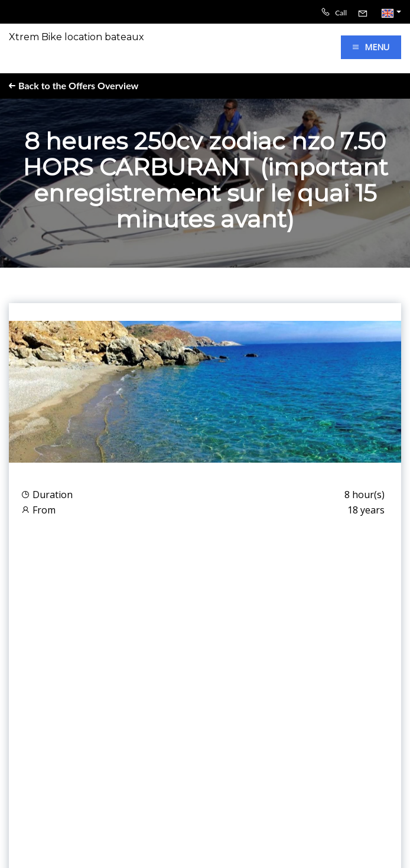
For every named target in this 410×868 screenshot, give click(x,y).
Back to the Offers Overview (74, 85)
